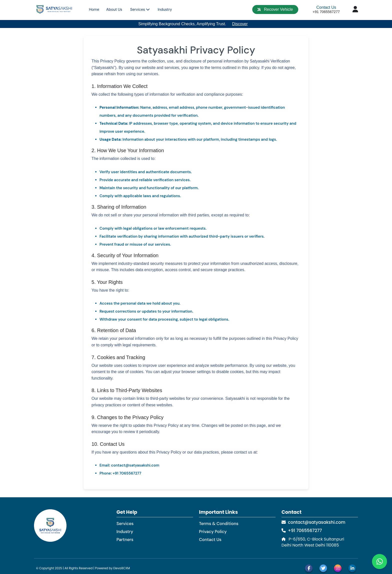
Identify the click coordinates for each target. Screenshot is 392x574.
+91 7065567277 (302, 531)
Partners (125, 540)
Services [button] (140, 9)
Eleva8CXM (121, 568)
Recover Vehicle (275, 9)
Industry (125, 532)
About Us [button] (114, 9)
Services (125, 524)
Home (94, 9)
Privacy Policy (213, 532)
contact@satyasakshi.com (313, 522)
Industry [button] (165, 9)
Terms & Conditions (219, 524)
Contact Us (326, 7)
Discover (240, 24)
